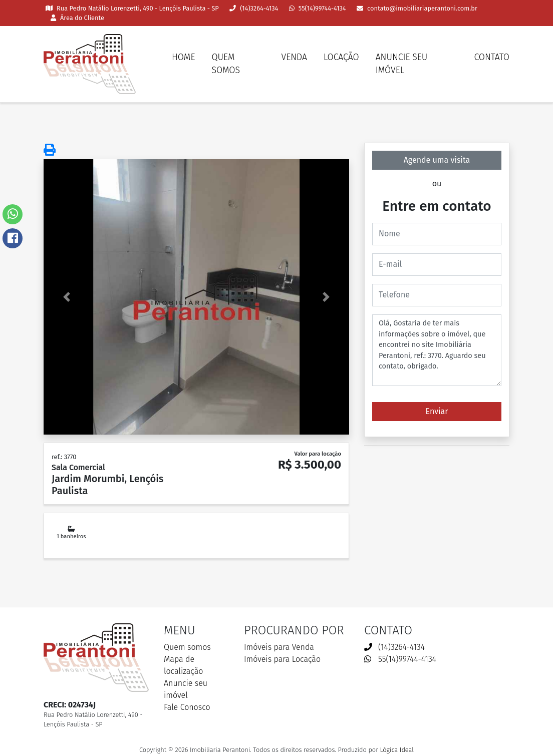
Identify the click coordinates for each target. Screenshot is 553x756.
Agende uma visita (437, 160)
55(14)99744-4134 (318, 8)
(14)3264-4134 (254, 8)
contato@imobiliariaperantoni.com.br (417, 8)
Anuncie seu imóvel (402, 64)
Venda (294, 57)
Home (183, 57)
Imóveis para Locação (282, 659)
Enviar (437, 411)
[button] (66, 297)
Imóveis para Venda (279, 647)
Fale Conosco (187, 707)
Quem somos (226, 64)
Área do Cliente (77, 18)
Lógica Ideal (396, 750)
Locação (341, 57)
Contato (492, 57)
